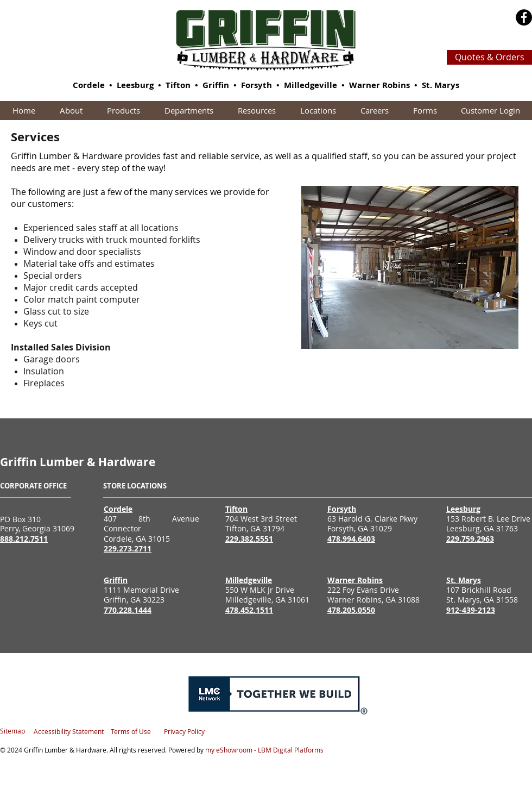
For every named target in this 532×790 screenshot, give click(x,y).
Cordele (89, 85)
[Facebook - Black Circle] (524, 17)
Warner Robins (379, 85)
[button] (123, 111)
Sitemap (12, 731)
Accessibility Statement (69, 731)
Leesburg (135, 85)
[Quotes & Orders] (489, 57)
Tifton (178, 85)
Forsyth (256, 85)
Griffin (216, 85)
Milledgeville (311, 85)
